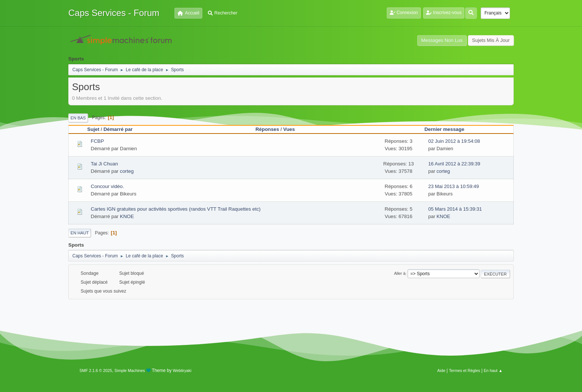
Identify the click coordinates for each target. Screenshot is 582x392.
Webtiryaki (182, 370)
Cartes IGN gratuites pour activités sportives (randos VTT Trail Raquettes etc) (176, 209)
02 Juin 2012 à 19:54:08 (454, 141)
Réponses (267, 129)
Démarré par (118, 129)
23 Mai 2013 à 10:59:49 (454, 186)
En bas (78, 118)
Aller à (400, 274)
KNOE (127, 216)
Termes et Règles (464, 370)
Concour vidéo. (108, 186)
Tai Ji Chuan (104, 164)
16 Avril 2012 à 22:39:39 (454, 164)
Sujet (93, 129)
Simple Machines (130, 370)
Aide (441, 370)
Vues (292, 129)
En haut (80, 233)
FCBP (98, 141)
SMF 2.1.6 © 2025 (96, 370)
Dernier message (444, 129)
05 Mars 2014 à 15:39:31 (455, 209)
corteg (127, 171)
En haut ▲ (493, 370)
